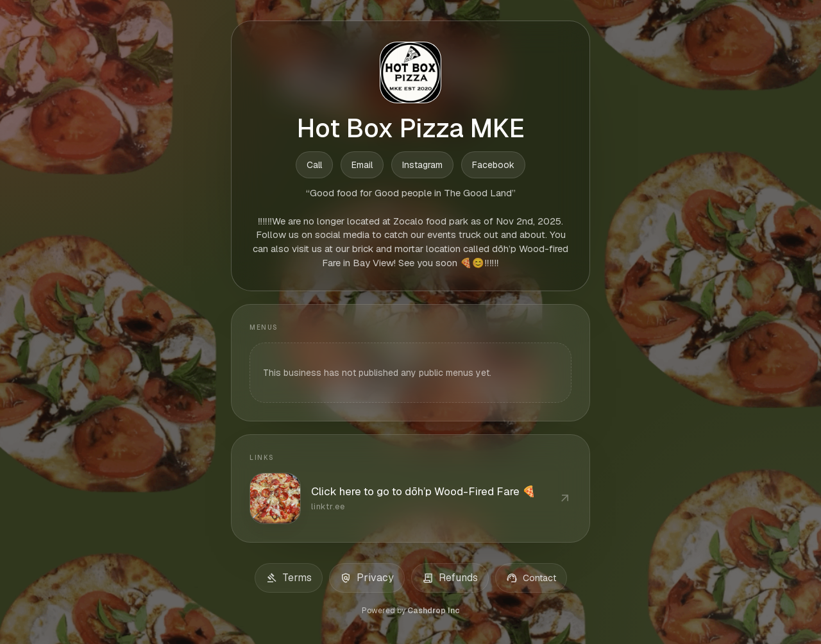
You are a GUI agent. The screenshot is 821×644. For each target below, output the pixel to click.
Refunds (450, 578)
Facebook (493, 165)
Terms (289, 578)
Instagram (422, 165)
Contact (531, 578)
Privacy (367, 578)
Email (362, 165)
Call (314, 165)
